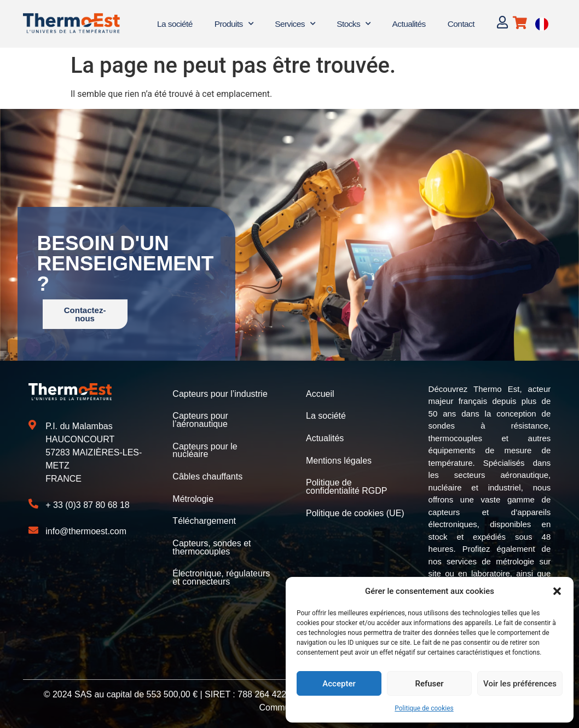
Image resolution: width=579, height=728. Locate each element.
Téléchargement (204, 519)
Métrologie (193, 497)
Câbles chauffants (207, 475)
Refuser (429, 684)
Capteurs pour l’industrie (220, 394)
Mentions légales (339, 460)
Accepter (339, 684)
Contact (461, 24)
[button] (557, 591)
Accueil (320, 394)
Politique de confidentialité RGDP (347, 485)
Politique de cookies (424, 708)
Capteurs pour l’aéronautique (200, 420)
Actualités (409, 24)
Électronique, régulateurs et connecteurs (221, 574)
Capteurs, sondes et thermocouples (212, 544)
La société (175, 24)
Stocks (353, 24)
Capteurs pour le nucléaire (205, 449)
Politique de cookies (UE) (355, 511)
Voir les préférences (520, 684)
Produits (234, 24)
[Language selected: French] (542, 24)
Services (295, 24)
